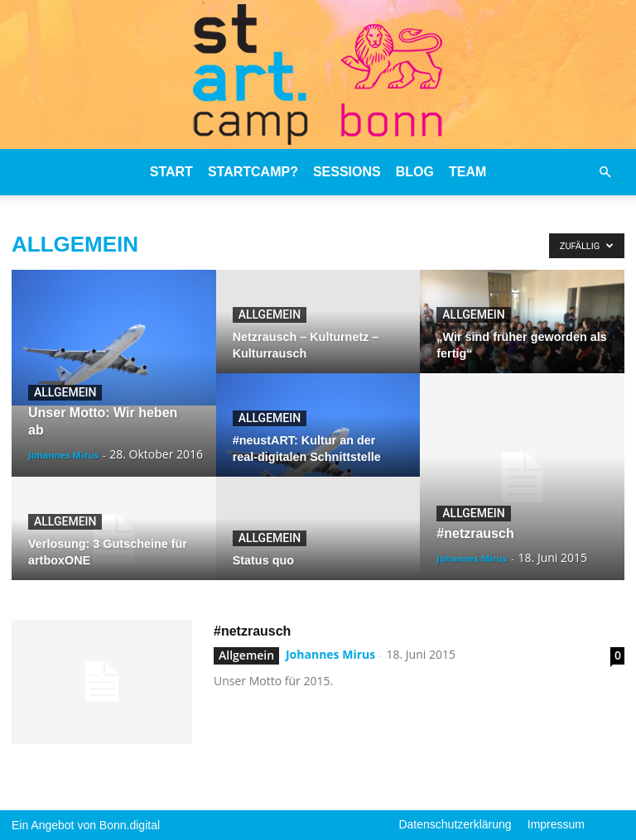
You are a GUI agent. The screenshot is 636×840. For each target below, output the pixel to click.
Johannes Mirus (63, 455)
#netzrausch (252, 631)
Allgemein (65, 392)
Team (467, 172)
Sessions (347, 172)
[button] (605, 172)
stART (171, 172)
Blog (415, 172)
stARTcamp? (253, 172)
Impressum (556, 824)
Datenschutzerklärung (455, 824)
